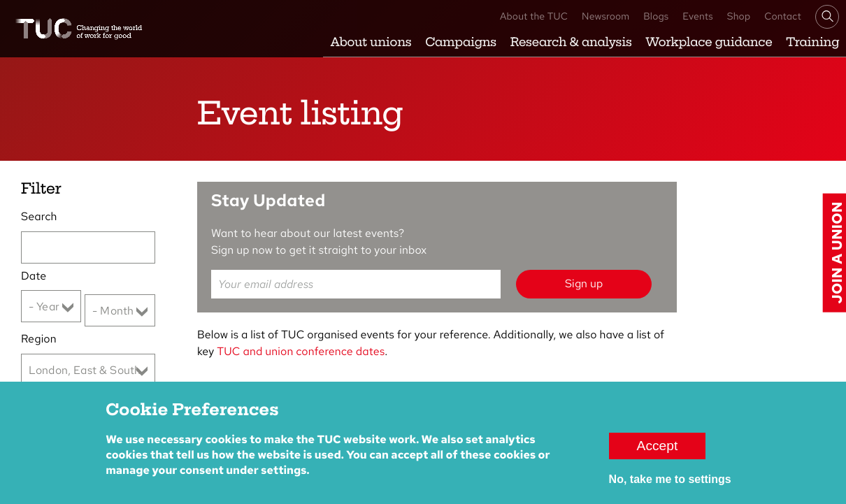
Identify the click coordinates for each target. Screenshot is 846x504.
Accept (658, 454)
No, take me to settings (670, 488)
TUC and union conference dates (301, 351)
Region (39, 339)
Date (34, 276)
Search (39, 216)
